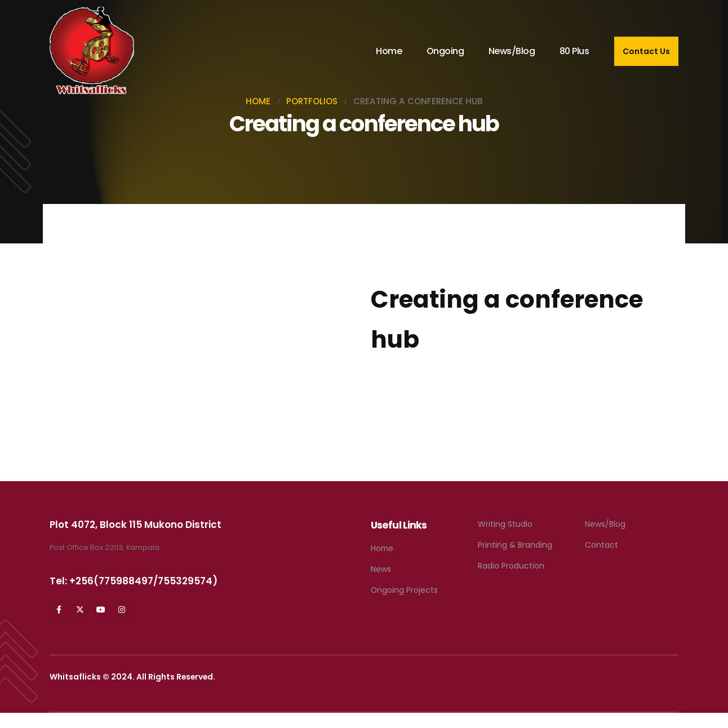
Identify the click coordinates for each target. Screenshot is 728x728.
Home (389, 51)
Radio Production (511, 566)
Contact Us (646, 51)
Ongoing (445, 51)
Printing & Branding (515, 545)
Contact (602, 545)
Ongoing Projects (404, 590)
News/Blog (512, 51)
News (381, 569)
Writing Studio (505, 524)
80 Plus (574, 51)
